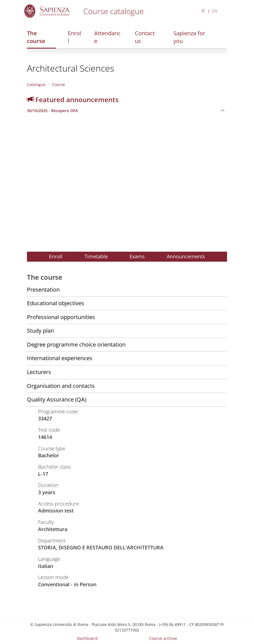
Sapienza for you (189, 37)
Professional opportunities (61, 317)
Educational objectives (56, 303)
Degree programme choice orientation (76, 344)
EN (215, 11)
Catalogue (36, 84)
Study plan (40, 331)
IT (203, 11)
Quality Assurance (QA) (57, 399)
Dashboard (87, 638)
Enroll (74, 37)
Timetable (96, 256)
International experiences (60, 358)
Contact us (145, 37)
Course (58, 84)
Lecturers (39, 372)
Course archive (163, 638)
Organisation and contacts (61, 386)
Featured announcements (73, 99)
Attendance (107, 37)
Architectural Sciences (71, 68)
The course (36, 37)
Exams (137, 256)
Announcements (186, 256)
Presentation (43, 290)
